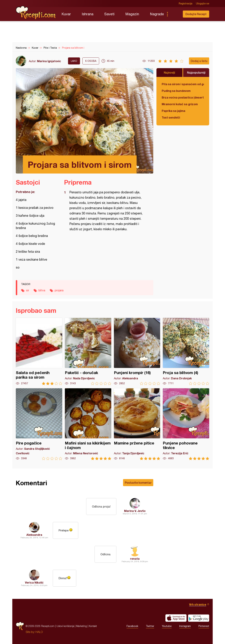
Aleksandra (34, 535)
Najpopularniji (196, 72)
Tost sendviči (171, 117)
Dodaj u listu (199, 61)
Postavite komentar (138, 483)
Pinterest (204, 626)
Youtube (167, 626)
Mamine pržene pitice (137, 424)
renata (135, 559)
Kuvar (66, 14)
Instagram (185, 626)
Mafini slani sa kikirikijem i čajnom (88, 424)
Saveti (109, 14)
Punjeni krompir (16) (137, 352)
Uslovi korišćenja (65, 626)
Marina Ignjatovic (49, 61)
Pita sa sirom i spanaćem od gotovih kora (183, 84)
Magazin (132, 14)
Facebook (132, 626)
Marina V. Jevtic (135, 511)
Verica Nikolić (34, 582)
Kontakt (93, 626)
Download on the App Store (176, 618)
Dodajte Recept (196, 14)
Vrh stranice (198, 604)
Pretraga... (174, 14)
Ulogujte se (203, 4)
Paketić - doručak (88, 352)
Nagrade (157, 14)
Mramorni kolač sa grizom (180, 104)
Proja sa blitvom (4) (186, 352)
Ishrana (88, 14)
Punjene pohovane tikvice (186, 424)
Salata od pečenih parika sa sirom (39, 352)
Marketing (81, 626)
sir (28, 290)
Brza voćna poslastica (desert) (183, 97)
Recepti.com (36, 13)
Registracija (186, 4)
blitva (42, 290)
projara (59, 290)
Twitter (150, 626)
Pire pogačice (39, 424)
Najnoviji (169, 72)
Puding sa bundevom (176, 91)
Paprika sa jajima (173, 111)
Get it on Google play (199, 618)
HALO (39, 632)
